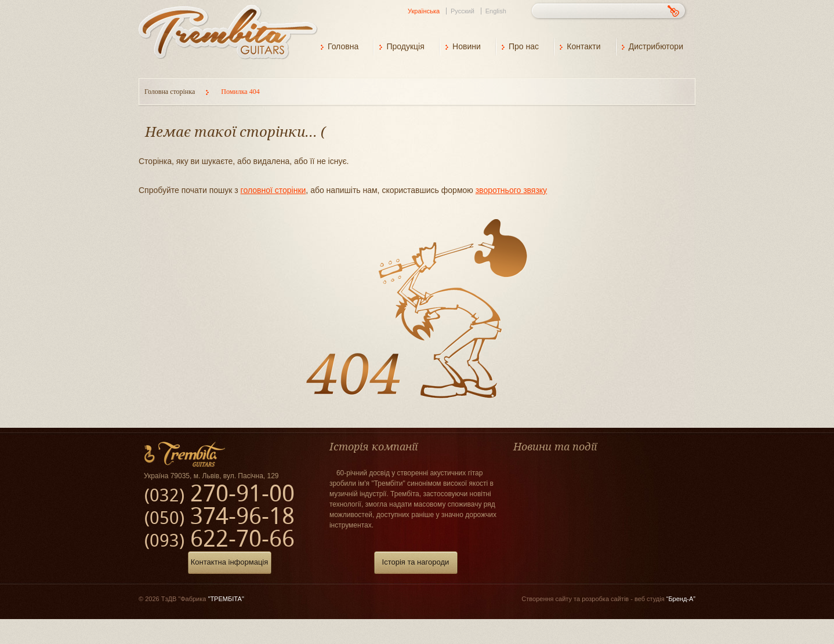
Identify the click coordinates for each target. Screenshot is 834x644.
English (496, 11)
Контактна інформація (230, 562)
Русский (463, 11)
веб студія (665, 599)
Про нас (524, 46)
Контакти (583, 46)
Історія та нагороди (416, 562)
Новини (467, 46)
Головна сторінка (171, 92)
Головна (343, 46)
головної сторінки (273, 190)
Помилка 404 (240, 92)
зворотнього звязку (511, 190)
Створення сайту (547, 599)
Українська (424, 11)
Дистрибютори (656, 46)
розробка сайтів (605, 599)
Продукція (405, 46)
